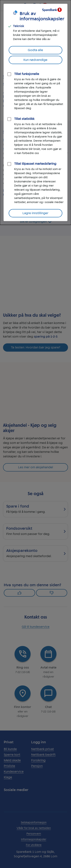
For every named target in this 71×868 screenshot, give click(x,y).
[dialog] (35, 112)
